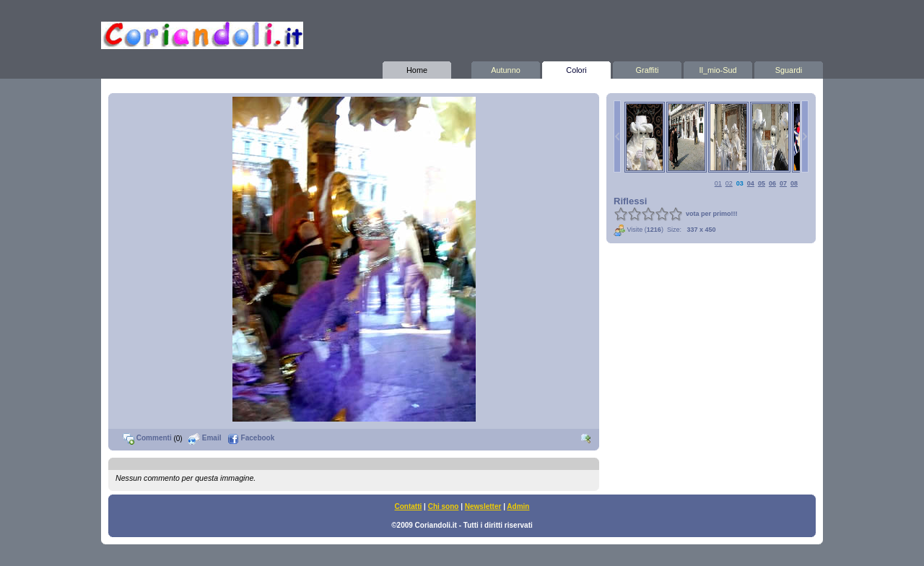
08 (794, 183)
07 (783, 183)
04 (751, 183)
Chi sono (444, 506)
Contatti (409, 506)
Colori (576, 68)
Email (205, 438)
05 (762, 183)
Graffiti (647, 68)
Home (417, 68)
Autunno (506, 68)
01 (718, 183)
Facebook (251, 438)
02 (729, 183)
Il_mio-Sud (718, 68)
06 (772, 183)
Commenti (147, 438)
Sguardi (789, 68)
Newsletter (483, 506)
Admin (518, 506)
